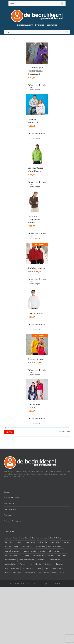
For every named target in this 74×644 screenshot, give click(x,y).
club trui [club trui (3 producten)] (8, 547)
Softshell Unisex (37, 268)
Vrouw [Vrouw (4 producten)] (46, 573)
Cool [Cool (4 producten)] (16, 547)
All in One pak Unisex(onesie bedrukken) (36, 71)
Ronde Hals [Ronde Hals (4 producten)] (15, 568)
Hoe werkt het (9, 504)
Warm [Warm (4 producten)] (54, 573)
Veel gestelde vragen (11, 498)
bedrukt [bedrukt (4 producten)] (19, 542)
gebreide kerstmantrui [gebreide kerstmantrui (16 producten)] (13, 551)
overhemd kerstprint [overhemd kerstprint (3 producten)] (27, 560)
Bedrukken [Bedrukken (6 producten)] (9, 542)
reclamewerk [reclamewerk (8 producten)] (59, 564)
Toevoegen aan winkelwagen (34, 87)
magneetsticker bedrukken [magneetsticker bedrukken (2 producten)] (56, 555)
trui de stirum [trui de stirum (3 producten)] (30, 573)
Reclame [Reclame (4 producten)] (48, 564)
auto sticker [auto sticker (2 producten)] (25, 538)
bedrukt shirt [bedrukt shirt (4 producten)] (42, 542)
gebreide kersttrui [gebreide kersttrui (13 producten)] (30, 551)
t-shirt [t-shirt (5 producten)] (7, 573)
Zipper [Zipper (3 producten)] (62, 573)
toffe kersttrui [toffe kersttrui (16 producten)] (18, 573)
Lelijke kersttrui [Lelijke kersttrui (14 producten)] (54, 551)
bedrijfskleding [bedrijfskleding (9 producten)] (56, 538)
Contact (7, 492)
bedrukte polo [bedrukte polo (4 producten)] (30, 542)
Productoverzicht (10, 509)
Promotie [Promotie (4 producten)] (23, 564)
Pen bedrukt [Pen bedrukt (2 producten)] (41, 560)
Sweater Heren (36, 313)
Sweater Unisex (36, 359)
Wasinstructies (9, 515)
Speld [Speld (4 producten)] (39, 568)
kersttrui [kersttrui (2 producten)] (43, 551)
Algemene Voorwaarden (13, 521)
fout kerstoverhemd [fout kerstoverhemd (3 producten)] (55, 547)
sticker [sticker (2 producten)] (46, 568)
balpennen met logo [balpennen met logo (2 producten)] (40, 538)
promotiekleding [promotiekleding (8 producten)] (36, 564)
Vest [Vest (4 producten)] (40, 573)
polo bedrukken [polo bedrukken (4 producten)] (11, 564)
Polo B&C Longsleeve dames (34, 219)
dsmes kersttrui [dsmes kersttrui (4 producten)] (26, 547)
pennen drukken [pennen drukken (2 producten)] (54, 560)
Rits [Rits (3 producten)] (7, 568)
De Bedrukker (59, 584)
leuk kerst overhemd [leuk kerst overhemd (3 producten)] (13, 555)
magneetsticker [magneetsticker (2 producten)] (38, 555)
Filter (9, 432)
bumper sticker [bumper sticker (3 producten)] (55, 542)
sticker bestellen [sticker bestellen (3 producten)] (58, 568)
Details (43, 85)
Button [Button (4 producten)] (66, 542)
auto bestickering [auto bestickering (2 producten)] (11, 538)
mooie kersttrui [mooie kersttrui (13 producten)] (11, 560)
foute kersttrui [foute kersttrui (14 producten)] (40, 547)
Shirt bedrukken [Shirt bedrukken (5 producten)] (28, 568)
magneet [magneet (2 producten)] (26, 555)
